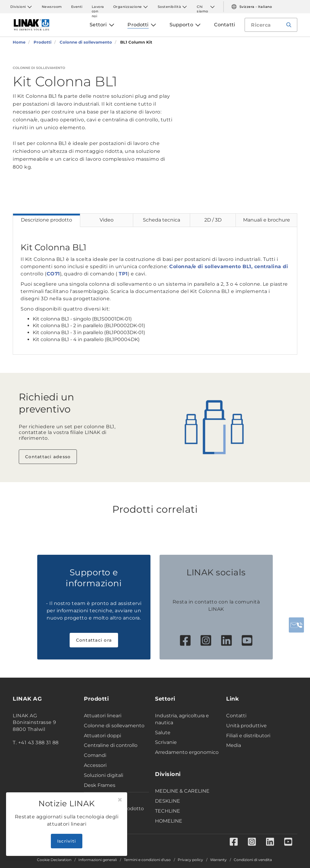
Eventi (77, 7)
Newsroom (52, 7)
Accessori (95, 765)
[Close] (120, 800)
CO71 (53, 274)
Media (234, 745)
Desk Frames (100, 785)
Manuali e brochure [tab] (267, 220)
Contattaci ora (94, 640)
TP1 (123, 274)
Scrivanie (166, 742)
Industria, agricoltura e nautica (182, 719)
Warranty (218, 860)
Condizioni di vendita (253, 860)
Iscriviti (67, 841)
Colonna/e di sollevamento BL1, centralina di (229, 266)
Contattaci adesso (48, 457)
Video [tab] (107, 220)
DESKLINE (168, 801)
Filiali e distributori (248, 736)
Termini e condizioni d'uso (147, 860)
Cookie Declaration (54, 860)
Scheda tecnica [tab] (162, 220)
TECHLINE (168, 811)
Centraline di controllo (111, 745)
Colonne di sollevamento (114, 726)
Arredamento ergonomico (187, 752)
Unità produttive (246, 726)
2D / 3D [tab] (213, 220)
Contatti (236, 716)
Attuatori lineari (103, 716)
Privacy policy (190, 860)
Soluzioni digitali (104, 775)
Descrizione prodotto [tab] (46, 220)
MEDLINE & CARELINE (182, 791)
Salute (163, 733)
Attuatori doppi (102, 736)
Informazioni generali (98, 860)
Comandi (95, 755)
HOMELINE (169, 821)
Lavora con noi (98, 7)
